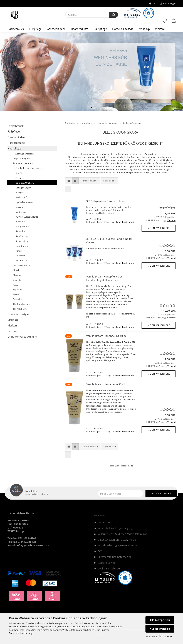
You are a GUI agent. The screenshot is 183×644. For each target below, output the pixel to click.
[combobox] (90, 181)
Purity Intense (22, 226)
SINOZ (16, 294)
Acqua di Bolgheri (22, 158)
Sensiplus (20, 231)
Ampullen (20, 178)
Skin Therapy (22, 236)
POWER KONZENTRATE (27, 217)
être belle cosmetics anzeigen (30, 168)
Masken (19, 207)
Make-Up (144, 29)
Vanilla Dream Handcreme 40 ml (106, 384)
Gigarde (17, 280)
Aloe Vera (20, 173)
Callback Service (107, 563)
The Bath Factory (21, 304)
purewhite (21, 222)
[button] (174, 22)
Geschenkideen (56, 29)
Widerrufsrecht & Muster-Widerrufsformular (122, 534)
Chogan (17, 275)
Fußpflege (35, 29)
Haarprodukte (80, 29)
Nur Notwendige (160, 629)
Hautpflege (100, 29)
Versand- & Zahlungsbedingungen (117, 528)
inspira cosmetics (22, 265)
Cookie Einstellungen (109, 568)
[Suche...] (114, 15)
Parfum (12, 331)
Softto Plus (18, 299)
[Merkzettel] (165, 22)
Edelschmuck (16, 29)
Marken (12, 325)
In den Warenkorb (159, 228)
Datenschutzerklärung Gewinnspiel (117, 540)
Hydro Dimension (24, 202)
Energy (19, 192)
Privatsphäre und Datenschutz (115, 557)
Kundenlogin (168, 3)
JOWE (16, 285)
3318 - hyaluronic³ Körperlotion (105, 201)
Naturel (19, 251)
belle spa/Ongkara (25, 183)
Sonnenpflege (22, 241)
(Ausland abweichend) (123, 222)
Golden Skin (21, 260)
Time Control (22, 246)
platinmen (21, 212)
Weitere (160, 29)
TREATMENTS (20, 309)
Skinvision (20, 256)
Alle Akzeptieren (160, 620)
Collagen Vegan (23, 188)
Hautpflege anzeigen (23, 154)
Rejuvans (17, 290)
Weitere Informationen (160, 636)
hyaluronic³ (21, 197)
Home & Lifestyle (123, 29)
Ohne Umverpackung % (22, 336)
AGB (100, 551)
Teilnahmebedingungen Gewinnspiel (118, 545)
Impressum (104, 522)
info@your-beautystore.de (33, 545)
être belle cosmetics (23, 163)
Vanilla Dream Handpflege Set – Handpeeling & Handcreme (105, 278)
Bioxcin (16, 270)
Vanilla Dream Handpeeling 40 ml (106, 336)
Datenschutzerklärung (21, 633)
